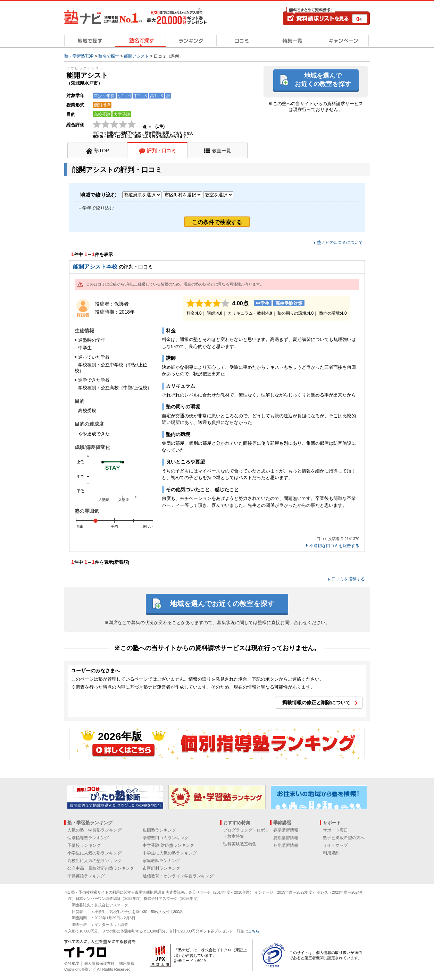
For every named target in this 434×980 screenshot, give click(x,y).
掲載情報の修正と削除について (316, 702)
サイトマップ (335, 845)
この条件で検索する (217, 222)
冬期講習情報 (286, 845)
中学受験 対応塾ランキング (168, 845)
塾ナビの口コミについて (340, 242)
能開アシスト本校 (95, 267)
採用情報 (127, 963)
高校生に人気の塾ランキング (94, 861)
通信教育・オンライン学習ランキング (178, 876)
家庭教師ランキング (161, 861)
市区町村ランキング (161, 868)
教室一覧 (222, 151)
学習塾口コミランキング (166, 838)
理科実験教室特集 (240, 844)
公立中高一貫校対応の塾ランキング (101, 868)
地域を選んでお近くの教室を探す (323, 80)
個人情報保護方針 (99, 963)
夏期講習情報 (286, 838)
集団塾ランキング (159, 830)
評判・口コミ (161, 151)
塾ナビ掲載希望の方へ (344, 838)
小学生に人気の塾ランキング (94, 853)
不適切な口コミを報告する (334, 546)
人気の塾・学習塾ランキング (94, 830)
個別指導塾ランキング (88, 838)
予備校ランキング (84, 845)
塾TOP (102, 151)
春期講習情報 (286, 830)
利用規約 (331, 853)
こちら (253, 931)
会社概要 (72, 963)
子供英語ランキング (86, 876)
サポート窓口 (335, 830)
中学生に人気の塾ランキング (170, 853)
